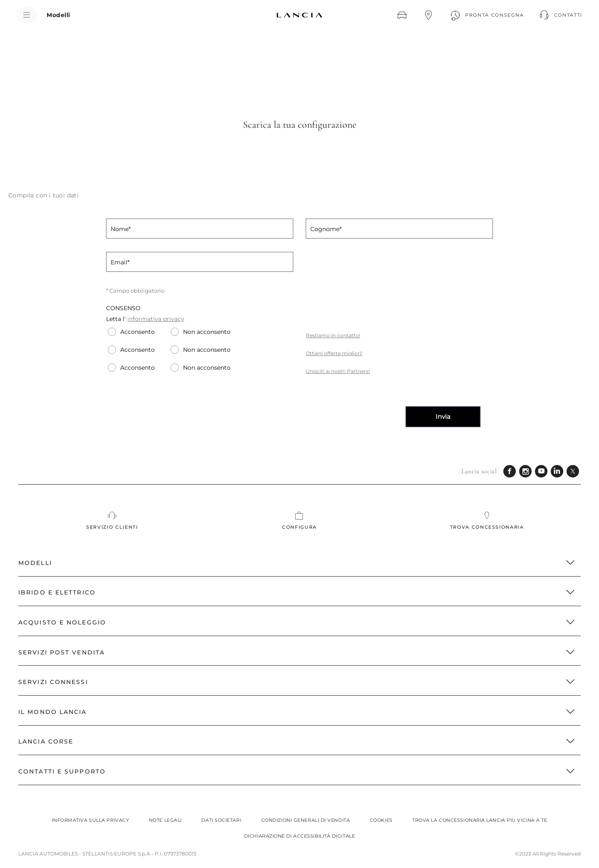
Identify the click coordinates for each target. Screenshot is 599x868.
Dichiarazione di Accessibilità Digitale (299, 836)
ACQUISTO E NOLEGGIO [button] (297, 622)
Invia (443, 417)
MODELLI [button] (297, 563)
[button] (560, 15)
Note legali (165, 820)
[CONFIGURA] (402, 15)
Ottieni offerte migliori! (334, 353)
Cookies (381, 820)
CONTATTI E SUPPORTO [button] (297, 771)
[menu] (27, 15)
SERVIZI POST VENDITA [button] (297, 652)
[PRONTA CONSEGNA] (486, 15)
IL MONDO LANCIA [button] (297, 712)
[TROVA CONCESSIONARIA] (428, 15)
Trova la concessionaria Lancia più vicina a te (480, 820)
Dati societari (221, 820)
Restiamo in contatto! (333, 335)
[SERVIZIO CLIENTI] (112, 521)
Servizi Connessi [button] (297, 682)
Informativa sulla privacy (91, 820)
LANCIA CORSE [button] (297, 741)
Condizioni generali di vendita (306, 820)
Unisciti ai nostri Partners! (338, 371)
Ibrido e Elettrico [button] (297, 592)
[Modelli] (58, 15)
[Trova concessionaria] (487, 521)
